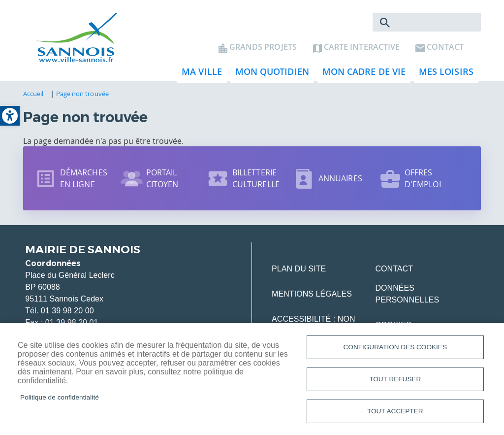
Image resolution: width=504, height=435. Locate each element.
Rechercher (385, 23)
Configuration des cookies (395, 347)
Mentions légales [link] (312, 294)
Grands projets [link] (263, 47)
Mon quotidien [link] (270, 74)
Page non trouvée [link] (82, 94)
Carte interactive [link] (362, 47)
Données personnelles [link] (407, 294)
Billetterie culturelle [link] (256, 178)
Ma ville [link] (199, 74)
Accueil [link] (33, 94)
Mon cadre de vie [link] (362, 74)
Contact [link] (445, 47)
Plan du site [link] (299, 269)
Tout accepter (395, 411)
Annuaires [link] (340, 178)
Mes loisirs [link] (444, 74)
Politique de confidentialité (60, 397)
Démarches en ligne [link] (84, 178)
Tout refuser (395, 379)
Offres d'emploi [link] (423, 178)
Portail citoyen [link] (162, 178)
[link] (10, 116)
